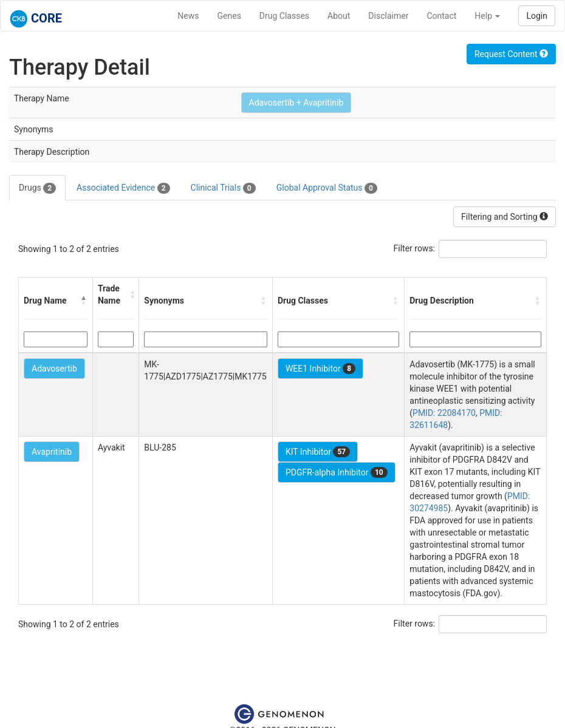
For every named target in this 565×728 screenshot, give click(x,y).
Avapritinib (52, 452)
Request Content (511, 54)
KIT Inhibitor (318, 452)
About (339, 16)
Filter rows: (415, 248)
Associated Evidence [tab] (123, 188)
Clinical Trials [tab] (223, 188)
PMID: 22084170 (444, 413)
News (188, 16)
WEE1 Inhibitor (320, 369)
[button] (84, 301)
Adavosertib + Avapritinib (296, 103)
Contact (441, 16)
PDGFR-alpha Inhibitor (337, 472)
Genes (229, 16)
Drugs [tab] (37, 188)
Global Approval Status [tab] (327, 188)
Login (537, 16)
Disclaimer (388, 16)
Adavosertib (54, 369)
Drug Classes (284, 16)
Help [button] (487, 16)
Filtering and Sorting (505, 217)
